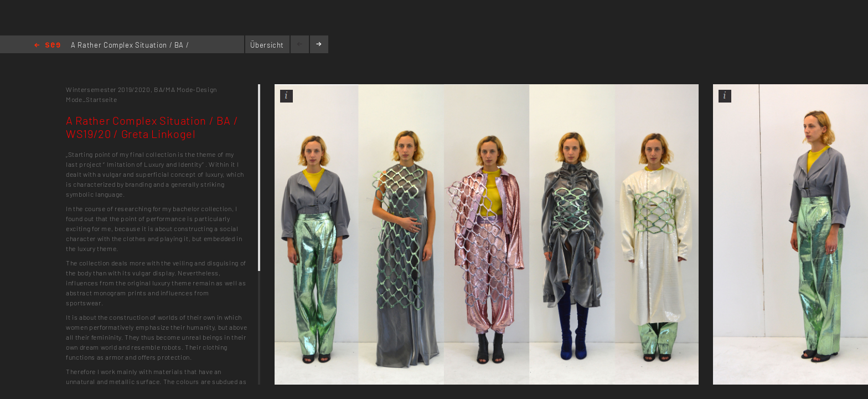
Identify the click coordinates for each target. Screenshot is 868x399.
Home (47, 46)
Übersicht (267, 45)
